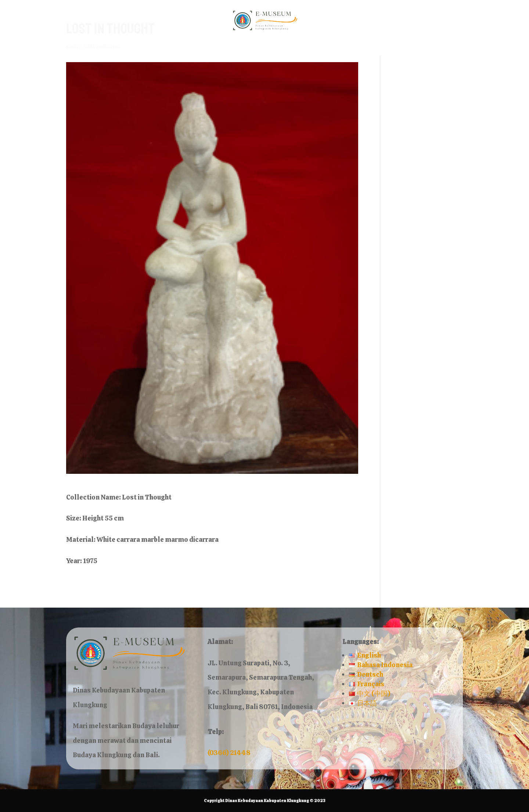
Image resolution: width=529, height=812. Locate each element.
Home (180, 46)
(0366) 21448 (229, 753)
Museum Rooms (230, 46)
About (289, 46)
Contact (327, 46)
